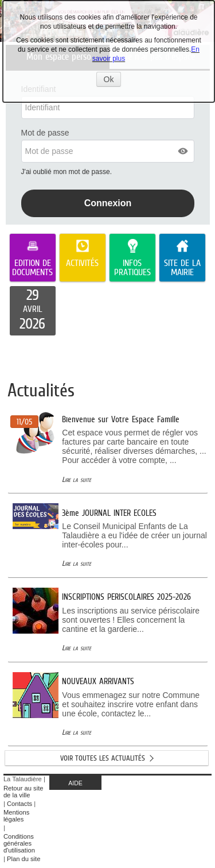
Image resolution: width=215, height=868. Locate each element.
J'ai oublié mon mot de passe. (68, 172)
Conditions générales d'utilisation (19, 843)
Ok (113, 80)
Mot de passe (45, 133)
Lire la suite (77, 479)
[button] (183, 151)
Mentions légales (16, 816)
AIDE (75, 783)
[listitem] (33, 311)
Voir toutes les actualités (103, 758)
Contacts (19, 804)
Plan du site (24, 859)
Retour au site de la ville (24, 792)
